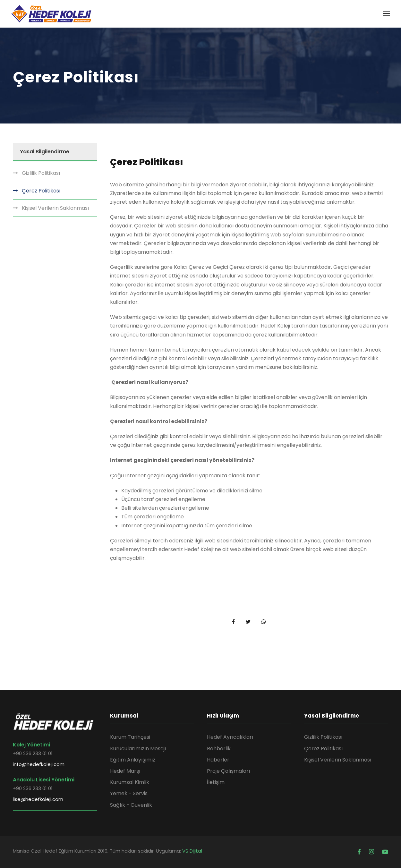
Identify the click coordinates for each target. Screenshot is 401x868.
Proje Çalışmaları (228, 771)
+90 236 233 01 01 (33, 753)
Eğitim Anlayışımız (133, 760)
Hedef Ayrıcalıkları (230, 737)
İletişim (216, 782)
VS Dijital (192, 851)
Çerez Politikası (41, 191)
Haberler (218, 760)
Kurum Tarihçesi (130, 737)
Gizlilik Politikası (41, 173)
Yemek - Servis (129, 793)
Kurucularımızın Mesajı (138, 749)
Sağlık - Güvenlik (131, 805)
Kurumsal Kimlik (130, 782)
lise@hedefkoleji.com (38, 799)
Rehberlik (219, 749)
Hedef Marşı (125, 771)
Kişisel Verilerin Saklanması (55, 208)
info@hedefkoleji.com (39, 764)
